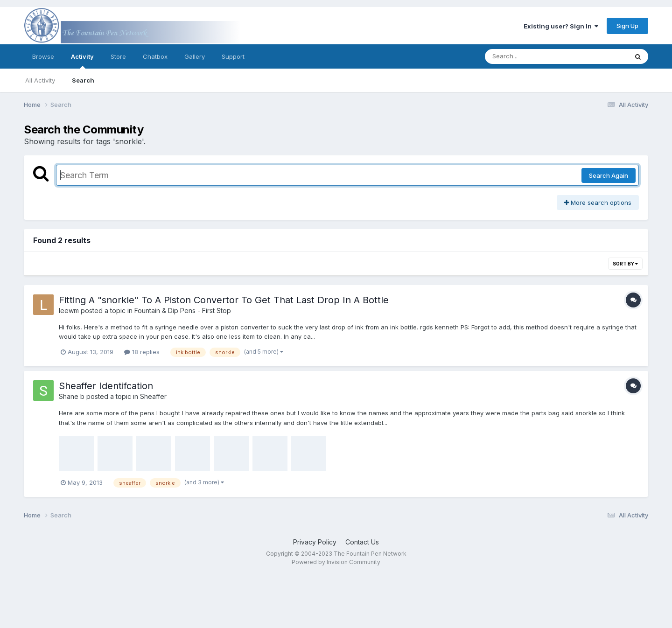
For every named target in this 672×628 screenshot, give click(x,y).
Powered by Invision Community (336, 562)
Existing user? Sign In (561, 26)
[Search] (531, 56)
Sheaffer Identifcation (106, 386)
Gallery (195, 56)
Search (83, 80)
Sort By (625, 264)
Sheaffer (153, 396)
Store (118, 56)
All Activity (40, 80)
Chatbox (155, 56)
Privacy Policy (315, 542)
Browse (43, 56)
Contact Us (362, 542)
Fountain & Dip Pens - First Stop (183, 311)
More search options (598, 202)
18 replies (142, 352)
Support (233, 56)
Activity (82, 61)
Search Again (609, 175)
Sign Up (627, 26)
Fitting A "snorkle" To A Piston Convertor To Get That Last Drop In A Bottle (224, 300)
